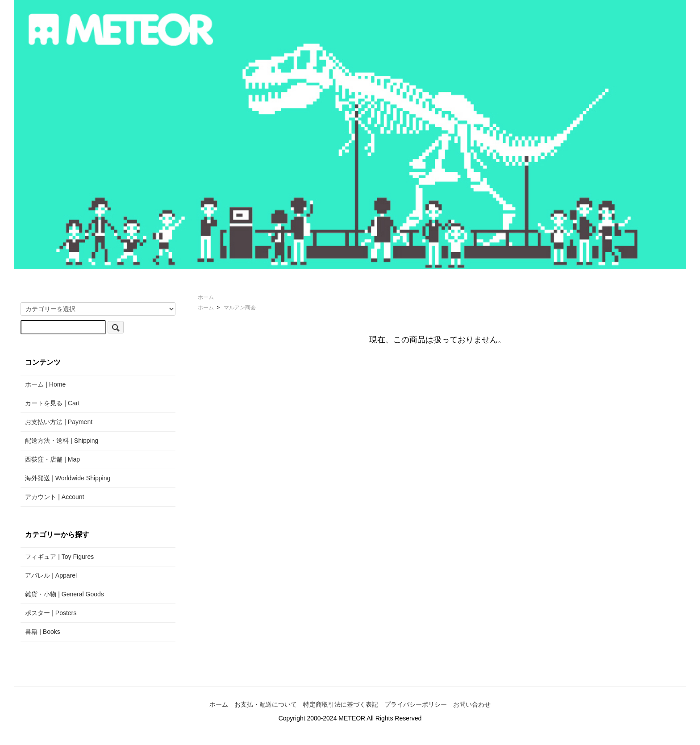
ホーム (206, 297)
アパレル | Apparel (51, 575)
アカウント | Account (54, 497)
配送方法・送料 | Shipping (62, 441)
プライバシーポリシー (416, 704)
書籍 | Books (42, 632)
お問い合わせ (472, 704)
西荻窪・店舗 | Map (52, 459)
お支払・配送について (266, 704)
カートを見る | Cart (52, 403)
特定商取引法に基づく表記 (341, 704)
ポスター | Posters (51, 613)
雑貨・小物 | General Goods (64, 594)
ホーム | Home (45, 384)
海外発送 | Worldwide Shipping (68, 478)
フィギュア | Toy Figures (59, 557)
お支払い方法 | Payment (59, 422)
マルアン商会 (240, 308)
